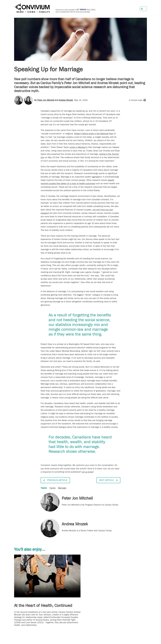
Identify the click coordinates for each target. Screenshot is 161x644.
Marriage (62, 488)
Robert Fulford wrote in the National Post (94, 134)
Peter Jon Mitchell (46, 100)
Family (53, 488)
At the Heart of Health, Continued (43, 606)
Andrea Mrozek (66, 100)
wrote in (79, 147)
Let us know (87, 472)
